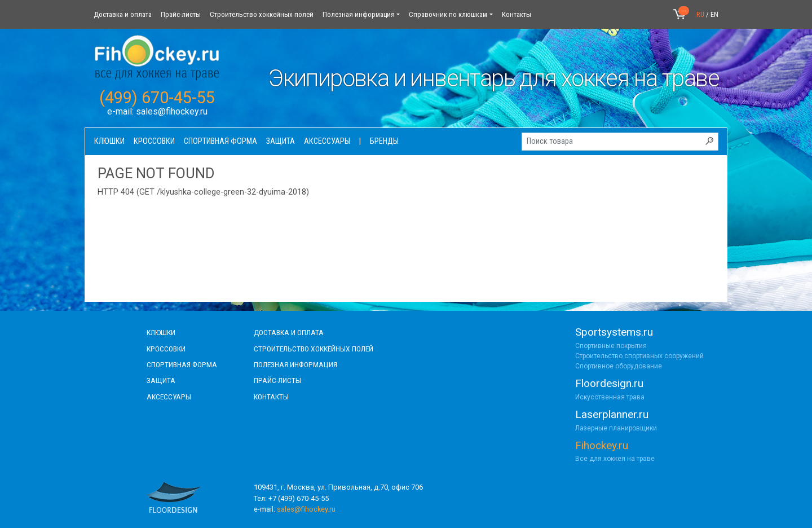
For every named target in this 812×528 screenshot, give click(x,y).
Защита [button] (281, 141)
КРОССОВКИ (166, 349)
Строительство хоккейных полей (262, 14)
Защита (161, 380)
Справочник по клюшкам (448, 14)
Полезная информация (359, 14)
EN (714, 14)
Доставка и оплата (123, 14)
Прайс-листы (181, 14)
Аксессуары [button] (327, 141)
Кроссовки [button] (154, 141)
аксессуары (169, 397)
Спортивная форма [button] (220, 141)
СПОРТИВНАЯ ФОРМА (182, 364)
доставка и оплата (289, 332)
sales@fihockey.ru (172, 111)
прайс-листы (277, 380)
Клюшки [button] (109, 141)
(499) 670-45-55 (157, 98)
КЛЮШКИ (161, 332)
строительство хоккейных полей (314, 349)
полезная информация (295, 364)
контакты (271, 397)
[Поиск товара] (620, 142)
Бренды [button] (384, 141)
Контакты (517, 14)
